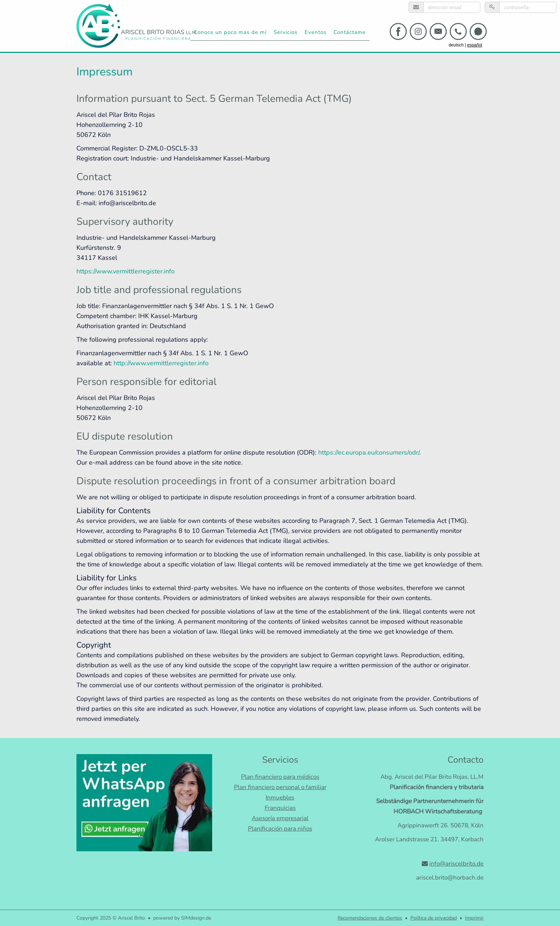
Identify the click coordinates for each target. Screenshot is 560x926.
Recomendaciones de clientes (370, 918)
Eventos (316, 32)
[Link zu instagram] (418, 31)
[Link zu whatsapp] (478, 31)
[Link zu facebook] (398, 31)
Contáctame (350, 32)
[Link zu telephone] (458, 31)
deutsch (456, 45)
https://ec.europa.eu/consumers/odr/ (369, 452)
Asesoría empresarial (280, 818)
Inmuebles (280, 798)
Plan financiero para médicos (280, 777)
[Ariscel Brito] (137, 24)
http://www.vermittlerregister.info (161, 363)
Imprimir (474, 918)
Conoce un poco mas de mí (230, 32)
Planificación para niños (280, 829)
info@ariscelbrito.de (456, 864)
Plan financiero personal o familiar (280, 787)
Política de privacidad (434, 918)
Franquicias (280, 808)
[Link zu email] (438, 31)
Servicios (286, 32)
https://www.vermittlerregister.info (126, 271)
